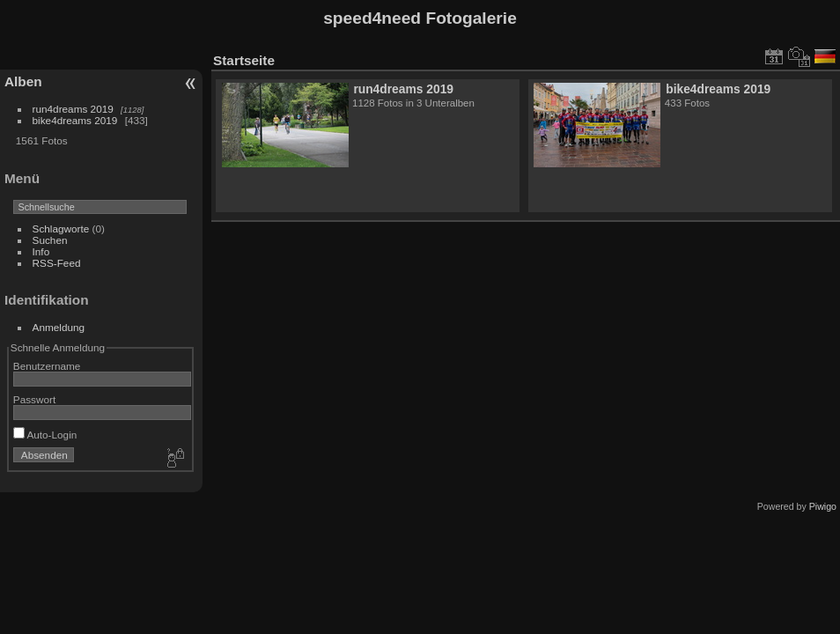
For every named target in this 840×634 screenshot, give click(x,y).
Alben (23, 81)
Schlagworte (61, 229)
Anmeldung (59, 327)
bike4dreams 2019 (75, 120)
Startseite (244, 60)
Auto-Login (45, 435)
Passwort (34, 399)
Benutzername (47, 366)
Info (41, 251)
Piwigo (823, 506)
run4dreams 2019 (73, 109)
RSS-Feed (57, 263)
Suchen (50, 240)
